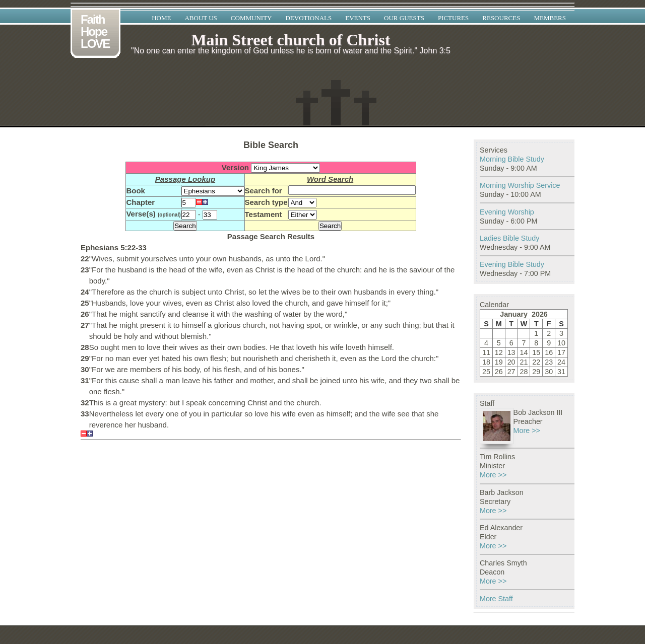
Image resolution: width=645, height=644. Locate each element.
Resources (501, 18)
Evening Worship (507, 212)
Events (358, 18)
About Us (201, 18)
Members (550, 18)
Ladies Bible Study (509, 238)
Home (161, 18)
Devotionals (308, 18)
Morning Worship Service (520, 185)
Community (251, 18)
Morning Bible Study (512, 159)
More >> (527, 431)
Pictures (453, 18)
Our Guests (404, 18)
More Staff (496, 599)
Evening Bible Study (512, 264)
